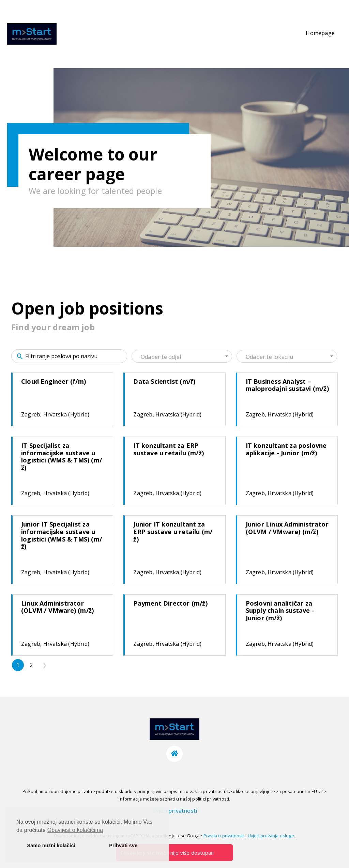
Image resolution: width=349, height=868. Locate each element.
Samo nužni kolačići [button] (51, 846)
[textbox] (182, 357)
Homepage (320, 33)
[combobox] (182, 356)
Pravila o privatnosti (224, 836)
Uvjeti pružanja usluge (271, 836)
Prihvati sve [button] (123, 846)
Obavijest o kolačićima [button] (75, 830)
